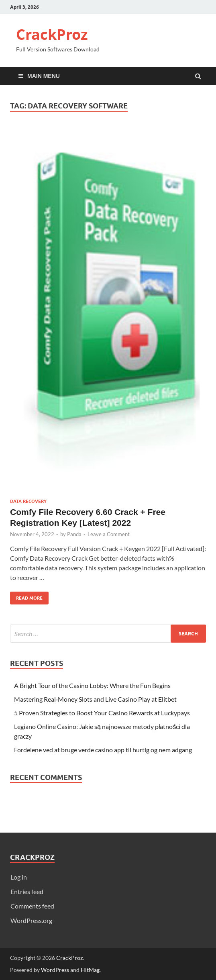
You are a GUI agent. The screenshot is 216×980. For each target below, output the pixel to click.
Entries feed (27, 891)
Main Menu (44, 76)
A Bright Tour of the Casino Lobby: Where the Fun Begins (92, 685)
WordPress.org (31, 920)
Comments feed (32, 906)
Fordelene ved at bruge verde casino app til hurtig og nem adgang (103, 750)
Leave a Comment (109, 534)
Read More (26, 596)
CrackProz (52, 34)
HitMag (90, 970)
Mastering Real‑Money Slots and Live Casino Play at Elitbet (95, 699)
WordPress (55, 970)
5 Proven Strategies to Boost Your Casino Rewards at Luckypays (102, 713)
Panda (74, 534)
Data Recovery (28, 501)
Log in (19, 877)
